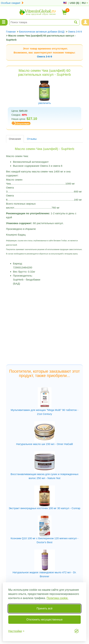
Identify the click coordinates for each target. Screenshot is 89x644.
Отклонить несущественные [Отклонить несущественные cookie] (44, 620)
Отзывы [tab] (32, 139)
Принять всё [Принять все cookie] (44, 608)
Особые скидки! (12, 3)
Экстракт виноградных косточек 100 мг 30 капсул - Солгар (44, 508)
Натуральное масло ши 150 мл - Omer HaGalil (45, 444)
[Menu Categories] (4, 22)
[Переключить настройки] (16, 631)
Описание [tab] (15, 139)
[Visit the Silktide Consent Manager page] (77, 631)
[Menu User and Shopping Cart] (85, 22)
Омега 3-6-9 (44, 56)
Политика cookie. (58, 598)
